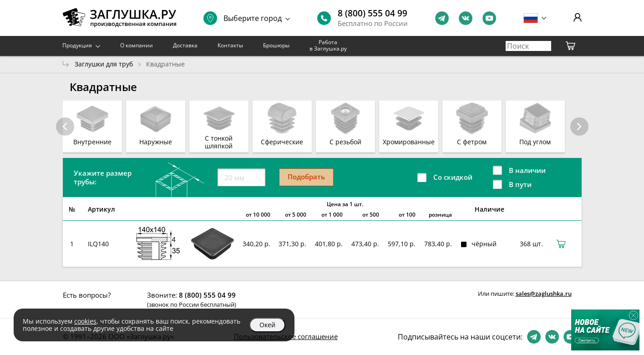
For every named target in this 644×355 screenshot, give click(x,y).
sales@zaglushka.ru (544, 294)
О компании (137, 45)
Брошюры (276, 45)
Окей (267, 325)
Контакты (230, 45)
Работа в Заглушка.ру (328, 45)
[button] (579, 127)
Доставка (185, 45)
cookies (85, 321)
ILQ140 (98, 244)
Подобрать (306, 177)
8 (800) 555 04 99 (373, 13)
